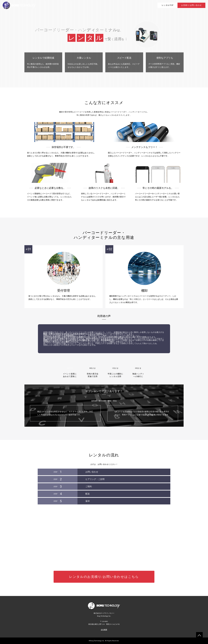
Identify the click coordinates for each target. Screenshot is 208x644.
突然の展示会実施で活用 (93, 368)
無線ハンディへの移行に (138, 368)
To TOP (199, 635)
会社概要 (104, 630)
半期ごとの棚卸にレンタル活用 (115, 368)
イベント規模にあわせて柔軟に (70, 368)
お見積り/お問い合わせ (191, 5)
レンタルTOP (168, 5)
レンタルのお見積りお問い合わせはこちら (104, 577)
